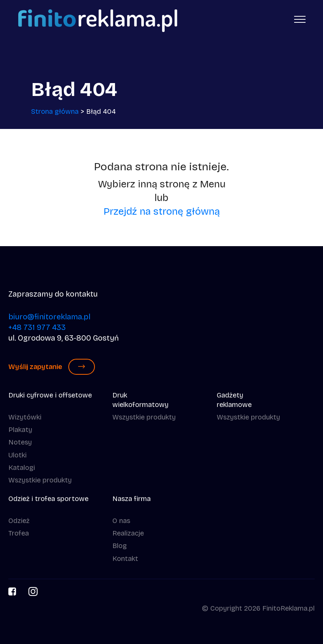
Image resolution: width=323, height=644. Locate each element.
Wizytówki (25, 417)
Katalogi (22, 468)
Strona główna (55, 112)
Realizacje (128, 533)
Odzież (19, 521)
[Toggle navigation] (300, 19)
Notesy (20, 442)
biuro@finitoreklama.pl (49, 317)
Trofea (19, 533)
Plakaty (20, 430)
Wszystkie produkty (40, 480)
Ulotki (17, 455)
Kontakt (125, 559)
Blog (120, 546)
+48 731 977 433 (37, 327)
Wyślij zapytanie (52, 367)
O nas (121, 521)
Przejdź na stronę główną (162, 211)
